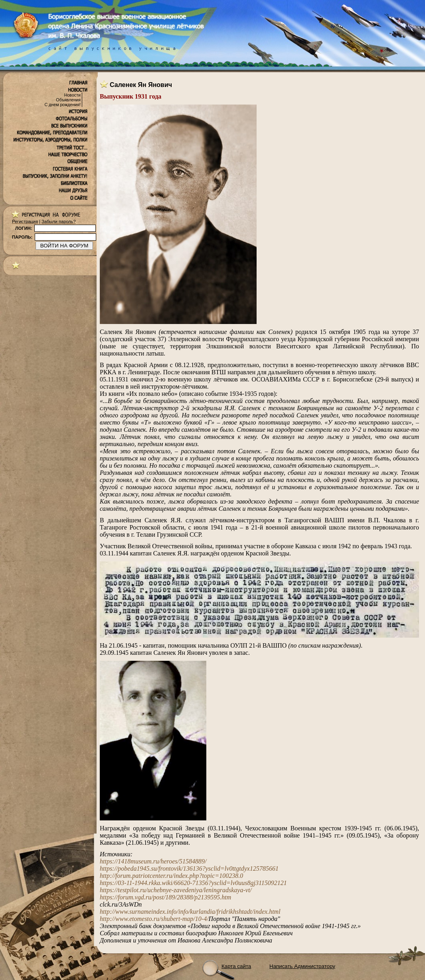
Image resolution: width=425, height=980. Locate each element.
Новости (72, 95)
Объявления (68, 100)
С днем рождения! (62, 105)
